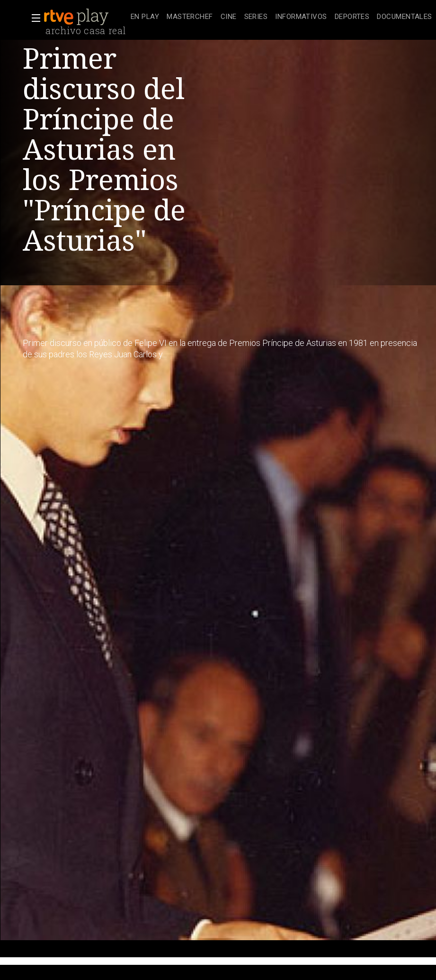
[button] (33, 18)
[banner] (85, 17)
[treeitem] (145, 17)
